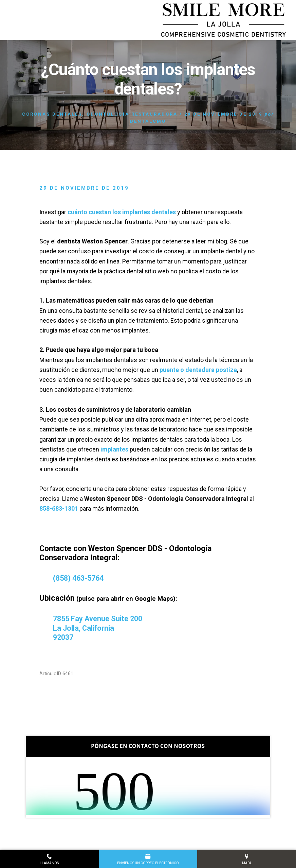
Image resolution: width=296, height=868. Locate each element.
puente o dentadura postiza (198, 370)
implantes (114, 449)
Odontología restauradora (132, 114)
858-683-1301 (59, 508)
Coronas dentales (52, 114)
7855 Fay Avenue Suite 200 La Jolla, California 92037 (100, 628)
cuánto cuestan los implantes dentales (122, 212)
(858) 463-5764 (80, 578)
